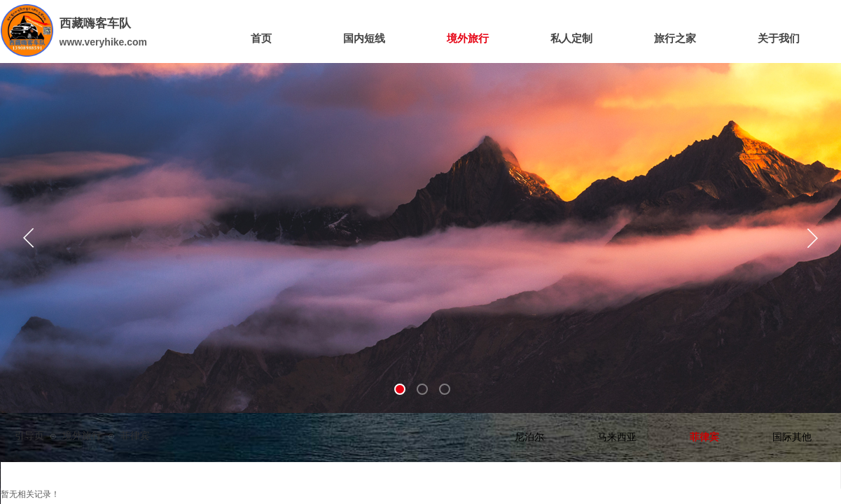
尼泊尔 (529, 437)
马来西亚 (617, 437)
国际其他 (792, 437)
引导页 (29, 436)
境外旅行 (82, 436)
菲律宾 (704, 437)
